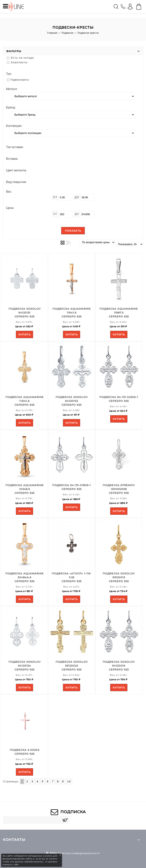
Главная (52, 33)
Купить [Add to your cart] (24, 334)
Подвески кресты (18, 80)
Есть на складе (20, 58)
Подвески (67, 33)
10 (69, 781)
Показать (73, 231)
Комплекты (17, 62)
